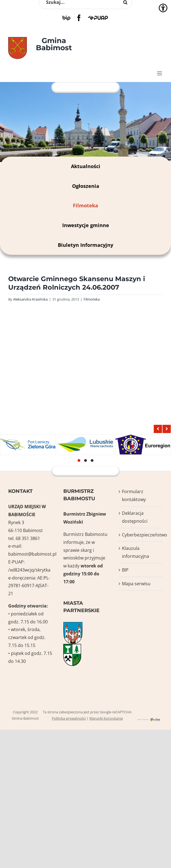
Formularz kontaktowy (134, 495)
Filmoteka (86, 205)
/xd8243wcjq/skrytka (29, 570)
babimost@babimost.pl (32, 554)
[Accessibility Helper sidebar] (163, 8)
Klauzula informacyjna (136, 552)
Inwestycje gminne (86, 225)
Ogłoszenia (86, 186)
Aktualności (86, 166)
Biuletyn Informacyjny (86, 245)
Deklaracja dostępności (135, 517)
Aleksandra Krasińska (30, 299)
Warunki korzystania (106, 718)
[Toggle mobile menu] (160, 73)
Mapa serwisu (136, 584)
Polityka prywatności (69, 718)
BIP (125, 570)
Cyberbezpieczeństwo (141, 535)
